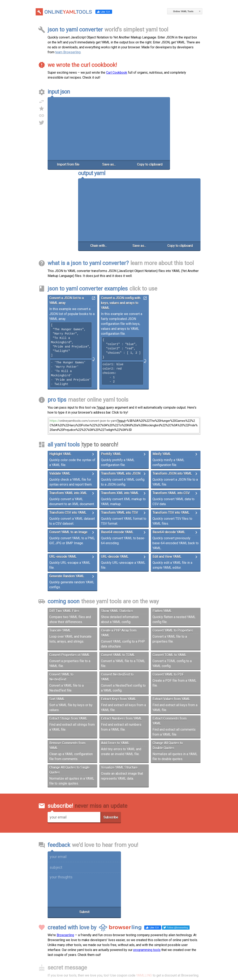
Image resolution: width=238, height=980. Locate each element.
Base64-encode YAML (117, 456)
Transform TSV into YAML (171, 436)
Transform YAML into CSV (171, 417)
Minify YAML (162, 378)
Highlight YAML (60, 378)
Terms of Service (116, 956)
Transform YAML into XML (68, 417)
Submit (84, 835)
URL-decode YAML (115, 480)
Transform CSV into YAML (68, 436)
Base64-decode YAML (169, 456)
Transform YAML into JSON (121, 397)
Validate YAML (60, 397)
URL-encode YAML (63, 480)
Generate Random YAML (67, 500)
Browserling (65, 859)
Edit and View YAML (167, 480)
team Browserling (68, 52)
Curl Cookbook (117, 73)
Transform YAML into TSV (119, 436)
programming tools (147, 874)
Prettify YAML (111, 378)
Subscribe (111, 741)
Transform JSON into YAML (172, 397)
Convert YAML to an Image (68, 456)
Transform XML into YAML (120, 417)
